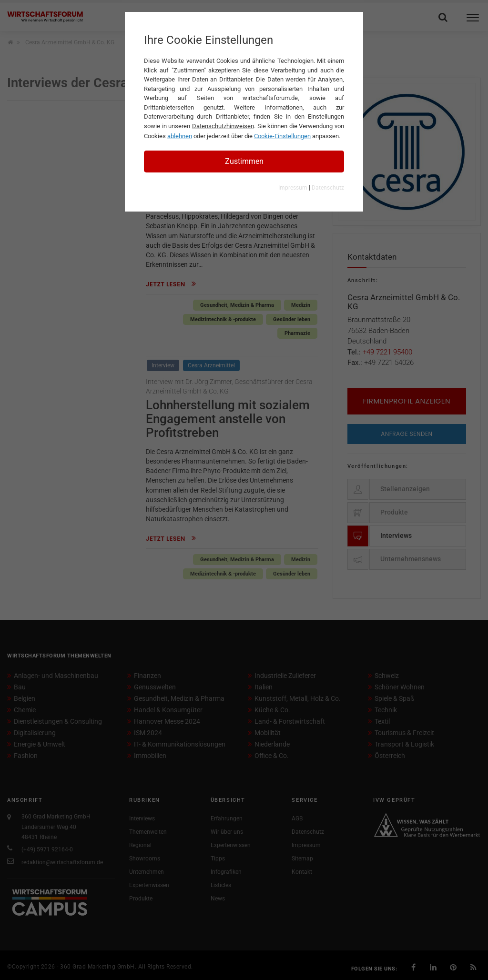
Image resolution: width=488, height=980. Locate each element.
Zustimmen (244, 161)
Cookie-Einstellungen (282, 136)
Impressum (293, 188)
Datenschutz (328, 188)
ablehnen (180, 136)
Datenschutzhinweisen (223, 126)
